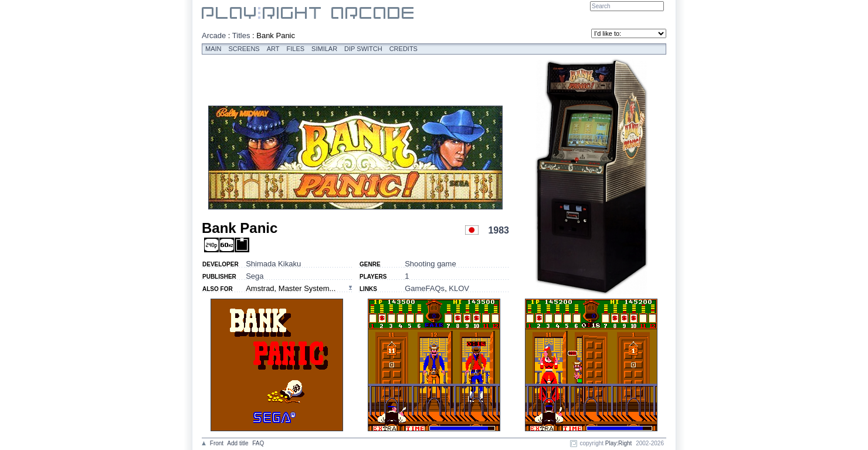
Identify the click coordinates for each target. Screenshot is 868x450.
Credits (404, 49)
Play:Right (619, 443)
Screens (244, 49)
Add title (238, 443)
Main (213, 49)
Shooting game (430, 264)
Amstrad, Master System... (291, 288)
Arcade (214, 35)
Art (273, 49)
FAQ (258, 443)
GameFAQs (425, 288)
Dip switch (363, 49)
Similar (324, 49)
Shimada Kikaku (273, 264)
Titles (241, 35)
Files (296, 49)
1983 (499, 230)
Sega (255, 276)
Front (217, 443)
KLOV (459, 288)
